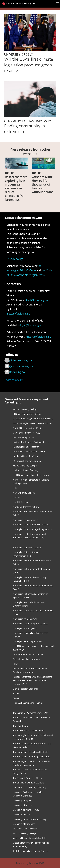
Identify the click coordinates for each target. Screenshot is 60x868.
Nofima (16, 497)
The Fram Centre (21, 726)
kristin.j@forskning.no (39, 337)
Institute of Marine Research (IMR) (29, 452)
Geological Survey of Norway (26, 433)
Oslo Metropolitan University (27, 659)
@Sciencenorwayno (21, 366)
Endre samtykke (14, 380)
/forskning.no (17, 372)
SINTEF (16, 694)
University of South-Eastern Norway (30, 819)
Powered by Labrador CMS (30, 863)
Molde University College (25, 466)
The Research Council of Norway (28, 778)
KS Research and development (27, 461)
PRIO (15, 664)
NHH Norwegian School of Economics (31, 475)
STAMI (16, 698)
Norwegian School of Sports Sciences (30, 624)
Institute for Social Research (26, 447)
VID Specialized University (25, 829)
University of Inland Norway (26, 810)
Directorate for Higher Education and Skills (33, 419)
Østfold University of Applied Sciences (31, 851)
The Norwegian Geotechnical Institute (31, 752)
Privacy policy (15, 259)
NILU (15, 488)
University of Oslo (21, 815)
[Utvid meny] (57, 4)
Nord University (20, 502)
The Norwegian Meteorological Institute (31, 757)
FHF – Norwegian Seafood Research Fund (32, 423)
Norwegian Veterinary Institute (27, 641)
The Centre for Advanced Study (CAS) (30, 713)
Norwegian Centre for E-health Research (32, 525)
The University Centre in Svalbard (28, 783)
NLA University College (24, 493)
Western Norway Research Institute (29, 838)
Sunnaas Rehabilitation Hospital (28, 703)
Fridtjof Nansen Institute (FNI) (27, 428)
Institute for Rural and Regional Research (32, 442)
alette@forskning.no (18, 314)
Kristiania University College (26, 456)
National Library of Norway (26, 470)
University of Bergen (22, 805)
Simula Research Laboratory (26, 689)
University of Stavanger (24, 824)
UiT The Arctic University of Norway (30, 787)
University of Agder (22, 800)
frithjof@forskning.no (30, 325)
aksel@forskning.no (36, 300)
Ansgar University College (25, 409)
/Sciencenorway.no (20, 360)
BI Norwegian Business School (27, 414)
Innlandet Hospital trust (24, 437)
